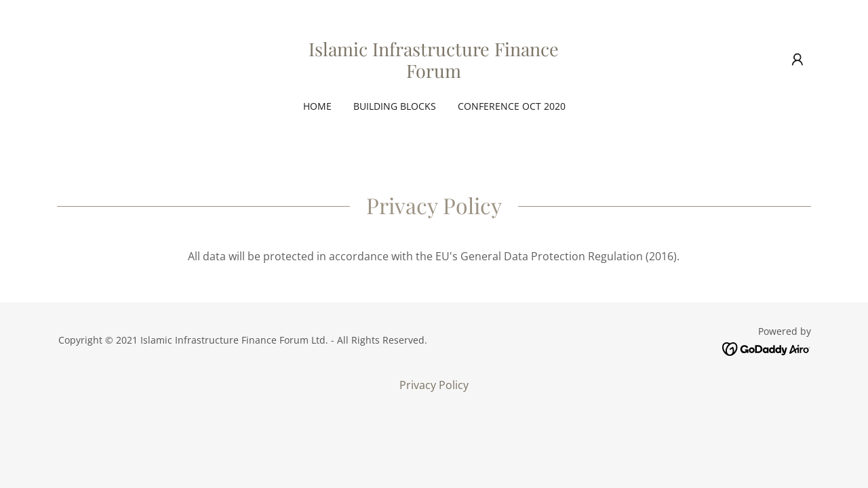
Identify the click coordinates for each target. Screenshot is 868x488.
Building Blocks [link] (395, 106)
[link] (434, 74)
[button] (797, 60)
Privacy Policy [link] (434, 385)
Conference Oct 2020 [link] (512, 106)
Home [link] (317, 106)
